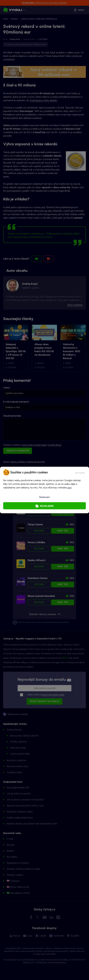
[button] (80, 472)
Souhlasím (47, 506)
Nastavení (44, 497)
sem (69, 488)
